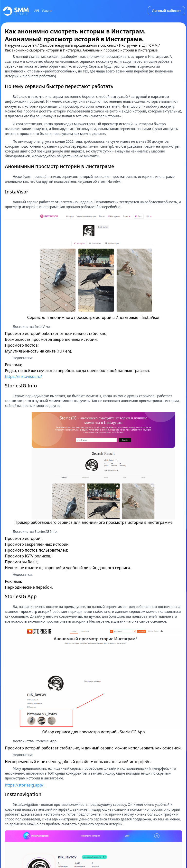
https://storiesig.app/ (24, 785)
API (37, 11)
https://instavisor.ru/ (23, 376)
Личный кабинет (166, 11)
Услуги (47, 11)
